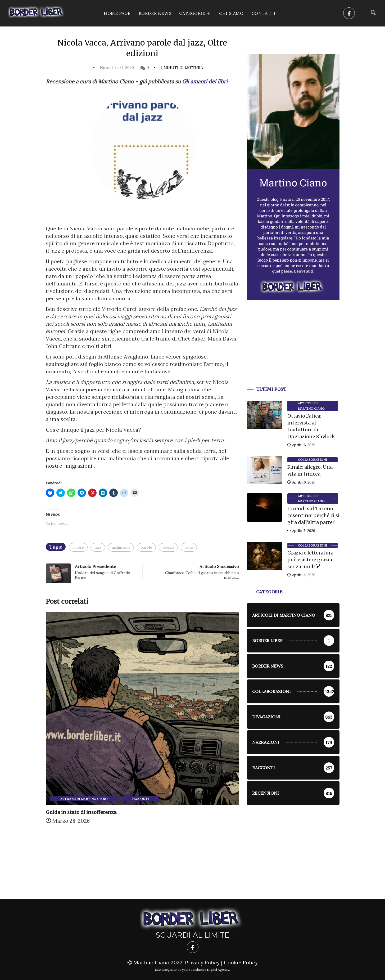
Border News (155, 13)
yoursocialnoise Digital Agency (206, 970)
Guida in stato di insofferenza (81, 812)
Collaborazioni (312, 460)
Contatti (264, 13)
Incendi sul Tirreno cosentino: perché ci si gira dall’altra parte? (313, 515)
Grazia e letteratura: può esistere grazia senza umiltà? (311, 560)
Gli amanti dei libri (205, 81)
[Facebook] (349, 13)
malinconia (121, 547)
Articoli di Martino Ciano (84, 799)
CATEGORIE (195, 13)
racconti (140, 799)
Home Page (117, 13)
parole (146, 547)
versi (189, 547)
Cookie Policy (241, 962)
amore (78, 547)
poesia (168, 547)
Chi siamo (231, 13)
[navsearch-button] (373, 13)
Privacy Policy (202, 962)
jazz (98, 547)
